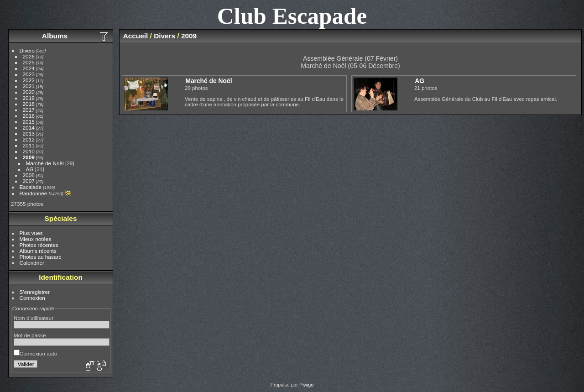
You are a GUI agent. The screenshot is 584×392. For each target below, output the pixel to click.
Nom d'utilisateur (34, 318)
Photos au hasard (41, 257)
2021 (29, 86)
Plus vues (31, 233)
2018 (29, 104)
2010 (29, 151)
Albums (55, 36)
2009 (29, 157)
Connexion (32, 298)
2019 (29, 98)
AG (30, 169)
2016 (29, 116)
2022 (29, 80)
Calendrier (32, 263)
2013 (29, 133)
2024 (29, 68)
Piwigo (306, 385)
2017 (29, 110)
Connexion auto (35, 353)
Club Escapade (292, 16)
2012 (29, 139)
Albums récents (38, 251)
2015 (29, 122)
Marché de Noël (45, 163)
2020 (29, 92)
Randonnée (34, 193)
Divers (27, 50)
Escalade (31, 187)
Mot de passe (30, 335)
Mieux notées (36, 239)
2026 (29, 56)
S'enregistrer (35, 292)
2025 (29, 62)
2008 (29, 175)
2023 (29, 74)
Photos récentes (39, 245)
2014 (29, 128)
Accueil (136, 36)
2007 (29, 181)
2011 (29, 145)
